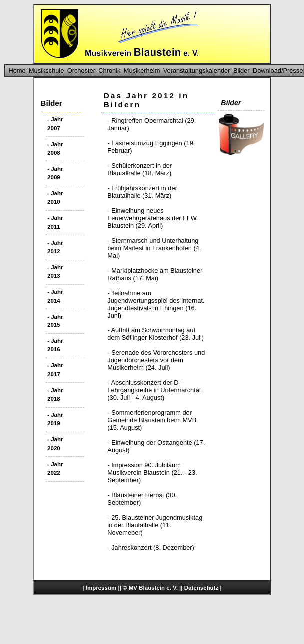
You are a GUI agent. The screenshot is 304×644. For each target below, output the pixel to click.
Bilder (241, 71)
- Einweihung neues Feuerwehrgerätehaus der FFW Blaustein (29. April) (152, 218)
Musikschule (46, 71)
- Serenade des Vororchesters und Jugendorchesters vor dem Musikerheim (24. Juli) (156, 360)
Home (17, 71)
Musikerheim (142, 71)
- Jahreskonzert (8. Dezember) (151, 547)
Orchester (81, 71)
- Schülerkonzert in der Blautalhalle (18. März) (140, 169)
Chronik (109, 71)
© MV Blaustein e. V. (150, 588)
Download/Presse (278, 71)
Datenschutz (201, 588)
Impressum (101, 588)
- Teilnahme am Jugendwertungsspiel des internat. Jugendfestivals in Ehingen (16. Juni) (156, 304)
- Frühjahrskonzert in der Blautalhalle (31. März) (142, 192)
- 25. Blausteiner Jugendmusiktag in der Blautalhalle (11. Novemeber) (155, 525)
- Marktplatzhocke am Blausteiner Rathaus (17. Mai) (155, 274)
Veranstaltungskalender (197, 71)
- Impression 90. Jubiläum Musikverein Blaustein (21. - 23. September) (152, 473)
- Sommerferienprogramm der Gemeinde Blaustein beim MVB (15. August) (152, 420)
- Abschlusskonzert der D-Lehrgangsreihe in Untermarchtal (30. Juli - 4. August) (154, 390)
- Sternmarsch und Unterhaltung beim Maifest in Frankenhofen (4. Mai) (154, 248)
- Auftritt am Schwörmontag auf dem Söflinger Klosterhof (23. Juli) (155, 334)
